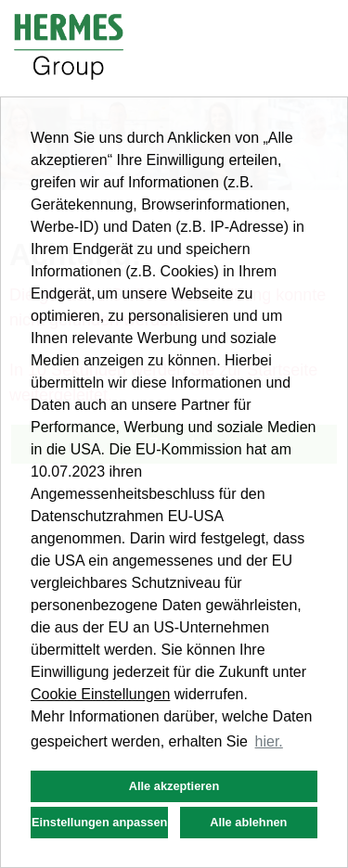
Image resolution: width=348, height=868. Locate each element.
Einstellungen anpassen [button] (100, 822)
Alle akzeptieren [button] (174, 786)
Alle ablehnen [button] (248, 822)
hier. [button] (269, 741)
